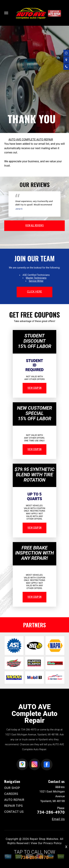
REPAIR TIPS (14, 806)
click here (34, 292)
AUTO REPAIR (14, 800)
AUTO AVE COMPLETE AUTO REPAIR (31, 140)
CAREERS (11, 794)
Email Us (58, 819)
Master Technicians (36, 278)
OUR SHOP (12, 788)
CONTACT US (14, 812)
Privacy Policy (52, 843)
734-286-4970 (29, 730)
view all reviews (34, 225)
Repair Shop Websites (44, 839)
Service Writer (36, 281)
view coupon (34, 388)
